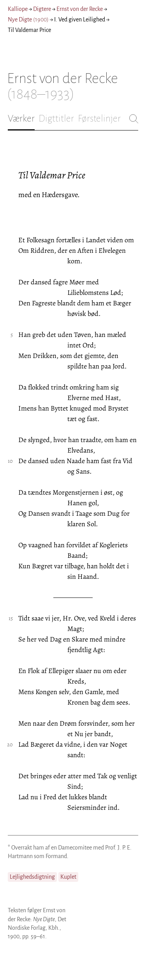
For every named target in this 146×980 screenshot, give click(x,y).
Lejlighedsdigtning (32, 877)
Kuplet (68, 877)
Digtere (42, 9)
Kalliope (18, 9)
